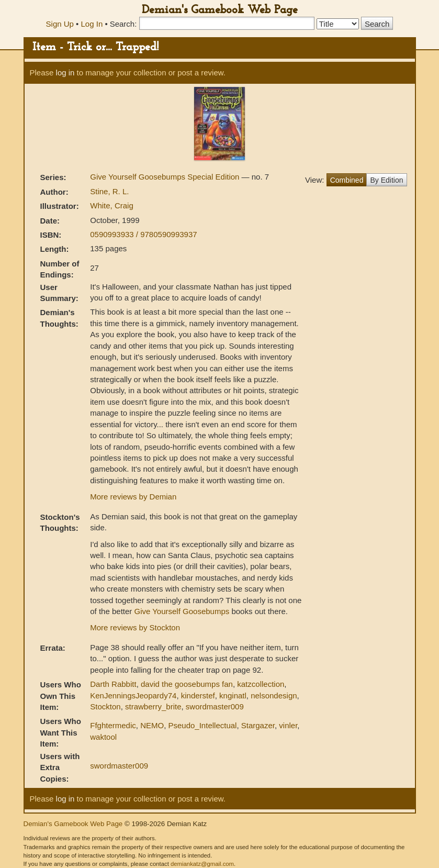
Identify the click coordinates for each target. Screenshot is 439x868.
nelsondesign (274, 695)
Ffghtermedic (113, 725)
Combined (347, 180)
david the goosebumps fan (187, 684)
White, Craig (112, 205)
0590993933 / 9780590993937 (143, 234)
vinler (288, 725)
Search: (123, 24)
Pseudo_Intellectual (202, 725)
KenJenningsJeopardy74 (133, 695)
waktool (103, 737)
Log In (92, 24)
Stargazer (258, 725)
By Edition (386, 180)
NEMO (152, 725)
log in (65, 73)
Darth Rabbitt (113, 684)
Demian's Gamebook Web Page (220, 10)
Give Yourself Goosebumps (182, 611)
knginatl (233, 695)
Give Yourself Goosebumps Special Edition (166, 177)
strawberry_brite (153, 706)
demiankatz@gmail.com (202, 864)
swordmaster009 (215, 706)
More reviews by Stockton (135, 627)
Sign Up (60, 24)
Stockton (105, 706)
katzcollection (261, 684)
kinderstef (198, 695)
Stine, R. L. (109, 191)
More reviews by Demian (133, 497)
